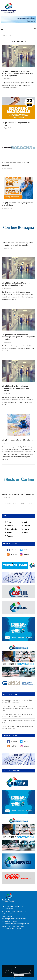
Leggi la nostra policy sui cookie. (22, 973)
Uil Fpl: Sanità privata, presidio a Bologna (18, 440)
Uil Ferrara (8, 522)
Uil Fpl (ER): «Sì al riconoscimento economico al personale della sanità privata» (16, 388)
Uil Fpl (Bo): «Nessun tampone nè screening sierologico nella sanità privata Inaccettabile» (18, 337)
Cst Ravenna (25, 526)
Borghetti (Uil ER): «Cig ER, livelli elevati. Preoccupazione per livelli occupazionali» (15, 707)
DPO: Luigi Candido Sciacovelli (12, 929)
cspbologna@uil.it (12, 921)
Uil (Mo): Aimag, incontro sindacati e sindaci (16, 721)
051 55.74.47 (8, 916)
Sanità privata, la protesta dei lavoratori (18, 494)
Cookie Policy (6, 926)
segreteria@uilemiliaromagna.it (16, 919)
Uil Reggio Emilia (11, 529)
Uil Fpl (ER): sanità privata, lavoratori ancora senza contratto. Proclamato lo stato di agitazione (17, 73)
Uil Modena (9, 526)
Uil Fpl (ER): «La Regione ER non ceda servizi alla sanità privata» (16, 284)
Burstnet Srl (21, 977)
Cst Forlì (24, 522)
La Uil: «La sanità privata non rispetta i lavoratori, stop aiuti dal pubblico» (17, 244)
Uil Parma (8, 533)
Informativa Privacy (18, 926)
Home (4, 36)
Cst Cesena (25, 529)
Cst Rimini (24, 533)
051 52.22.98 (8, 914)
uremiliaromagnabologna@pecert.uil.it (17, 924)
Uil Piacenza (9, 536)
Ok (19, 975)
